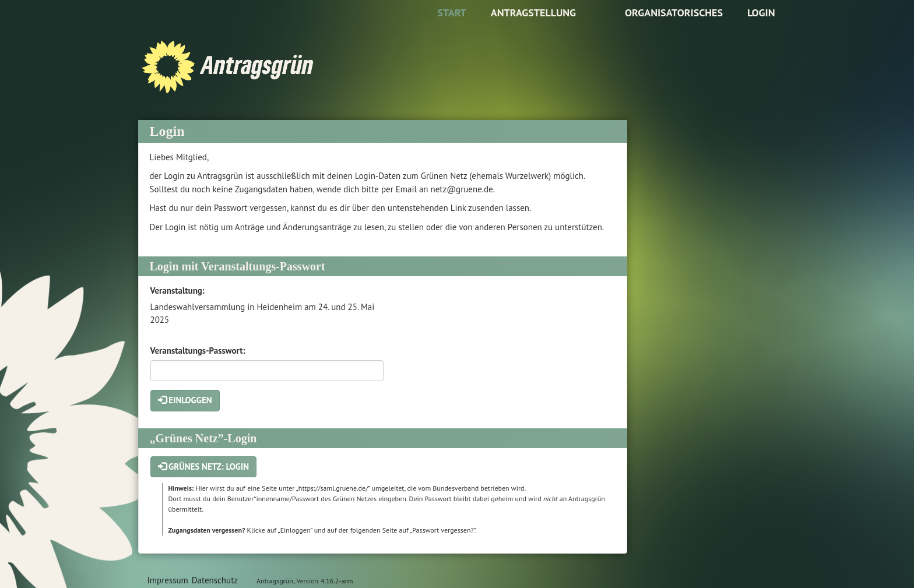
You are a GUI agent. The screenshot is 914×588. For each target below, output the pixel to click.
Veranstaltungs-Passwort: (198, 351)
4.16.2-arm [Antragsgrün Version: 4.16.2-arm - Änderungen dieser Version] (337, 581)
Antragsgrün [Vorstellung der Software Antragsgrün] (275, 581)
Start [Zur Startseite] (451, 13)
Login (761, 13)
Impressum (168, 580)
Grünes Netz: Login (204, 466)
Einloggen (185, 400)
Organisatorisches (674, 13)
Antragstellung (533, 13)
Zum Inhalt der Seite (45, 27)
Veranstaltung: (177, 291)
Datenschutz (215, 580)
